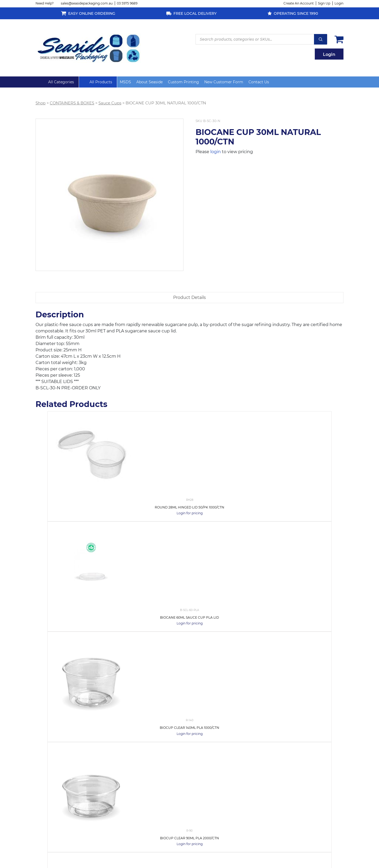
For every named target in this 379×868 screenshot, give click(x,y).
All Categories (61, 82)
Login (339, 3)
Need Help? (45, 3)
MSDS (125, 82)
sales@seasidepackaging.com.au (87, 3)
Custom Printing (183, 82)
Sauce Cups (110, 103)
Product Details (189, 297)
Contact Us (259, 82)
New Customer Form (224, 82)
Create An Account (299, 3)
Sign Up (324, 3)
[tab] (189, 298)
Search (321, 39)
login (216, 152)
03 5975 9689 (127, 3)
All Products (101, 82)
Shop (41, 103)
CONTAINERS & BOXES (72, 103)
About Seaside (149, 82)
